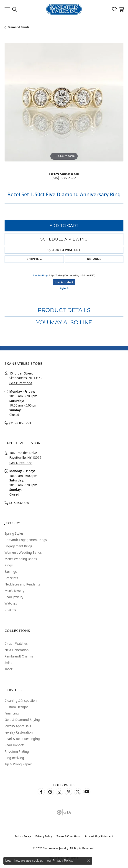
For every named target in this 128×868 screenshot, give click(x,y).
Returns (94, 259)
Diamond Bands (18, 27)
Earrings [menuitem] (11, 572)
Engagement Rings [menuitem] (18, 546)
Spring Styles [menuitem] (14, 533)
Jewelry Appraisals (18, 726)
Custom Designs (16, 707)
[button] (15, 9)
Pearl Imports (15, 745)
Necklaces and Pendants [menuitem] (22, 584)
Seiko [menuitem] (8, 663)
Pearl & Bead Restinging (22, 739)
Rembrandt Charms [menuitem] (19, 656)
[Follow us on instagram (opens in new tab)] (59, 792)
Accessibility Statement (99, 836)
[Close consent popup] (89, 861)
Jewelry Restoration (19, 732)
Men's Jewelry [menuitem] (14, 591)
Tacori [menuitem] (9, 669)
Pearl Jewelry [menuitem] (14, 597)
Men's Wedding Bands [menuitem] (21, 559)
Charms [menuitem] (10, 610)
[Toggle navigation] (7, 9)
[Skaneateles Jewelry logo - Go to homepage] (64, 9)
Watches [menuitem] (11, 603)
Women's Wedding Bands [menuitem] (23, 552)
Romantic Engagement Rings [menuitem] (26, 540)
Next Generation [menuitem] (17, 650)
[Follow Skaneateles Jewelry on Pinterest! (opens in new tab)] (69, 792)
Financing (12, 713)
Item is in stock (64, 282)
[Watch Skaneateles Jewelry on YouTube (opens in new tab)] (87, 792)
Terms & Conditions (68, 836)
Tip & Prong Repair (18, 764)
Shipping (34, 259)
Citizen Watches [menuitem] (16, 644)
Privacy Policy (44, 836)
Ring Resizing (14, 758)
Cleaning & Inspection (21, 701)
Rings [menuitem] (9, 565)
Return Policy (23, 836)
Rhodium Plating (17, 751)
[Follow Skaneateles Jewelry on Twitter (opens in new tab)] (78, 792)
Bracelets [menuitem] (11, 578)
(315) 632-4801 (20, 503)
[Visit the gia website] (64, 812)
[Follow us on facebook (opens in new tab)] (41, 792)
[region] (64, 102)
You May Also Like (64, 322)
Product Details (64, 310)
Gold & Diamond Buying (22, 720)
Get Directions (21, 383)
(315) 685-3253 (64, 178)
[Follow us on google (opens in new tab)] (50, 792)
